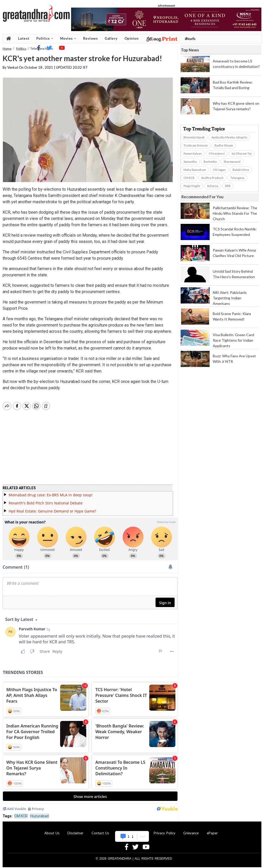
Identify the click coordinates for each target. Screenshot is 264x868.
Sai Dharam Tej (242, 153)
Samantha (190, 162)
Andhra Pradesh (212, 178)
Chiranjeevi (217, 153)
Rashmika (210, 162)
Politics (45, 39)
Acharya (213, 186)
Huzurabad (39, 813)
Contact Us (100, 830)
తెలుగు (190, 39)
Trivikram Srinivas (196, 145)
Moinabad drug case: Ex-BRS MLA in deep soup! (51, 492)
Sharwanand (232, 162)
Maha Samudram (195, 170)
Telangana (237, 178)
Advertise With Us (131, 830)
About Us (52, 830)
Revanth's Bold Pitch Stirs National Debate (46, 500)
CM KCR (21, 813)
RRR (228, 186)
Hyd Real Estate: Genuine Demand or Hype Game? (52, 508)
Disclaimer (75, 830)
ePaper (212, 830)
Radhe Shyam (224, 145)
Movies (68, 39)
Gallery (111, 38)
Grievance (191, 830)
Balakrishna (241, 170)
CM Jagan (219, 170)
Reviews (91, 38)
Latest (24, 38)
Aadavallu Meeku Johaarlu (229, 137)
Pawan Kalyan (193, 153)
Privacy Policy (165, 830)
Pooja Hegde (192, 186)
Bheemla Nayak (194, 137)
